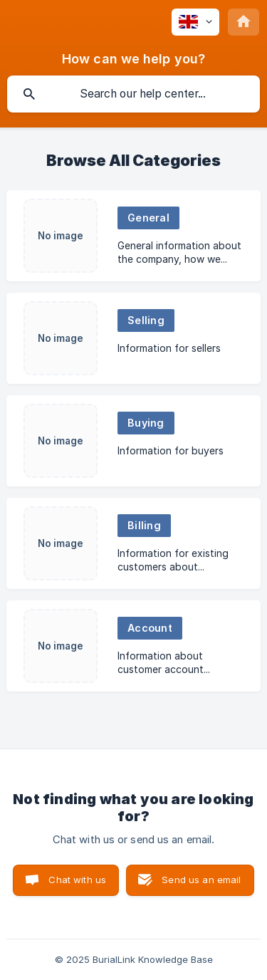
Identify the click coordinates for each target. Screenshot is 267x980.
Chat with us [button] (77, 880)
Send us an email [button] (201, 880)
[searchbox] (133, 94)
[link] (133, 236)
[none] (195, 22)
